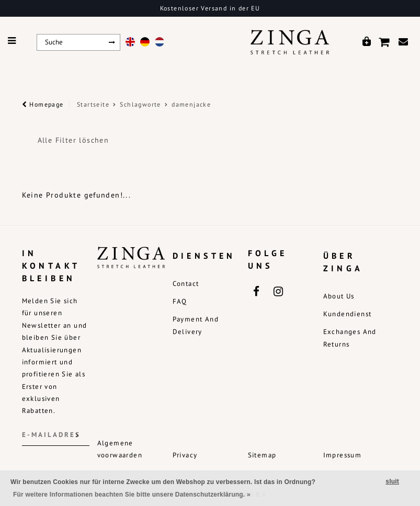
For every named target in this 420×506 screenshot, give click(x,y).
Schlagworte (140, 104)
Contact (186, 284)
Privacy (185, 455)
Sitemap (262, 455)
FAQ (180, 301)
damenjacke (191, 104)
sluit (392, 481)
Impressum (343, 455)
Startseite (93, 104)
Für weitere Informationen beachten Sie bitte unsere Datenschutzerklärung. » (132, 494)
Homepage (43, 104)
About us (339, 296)
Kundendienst (348, 314)
